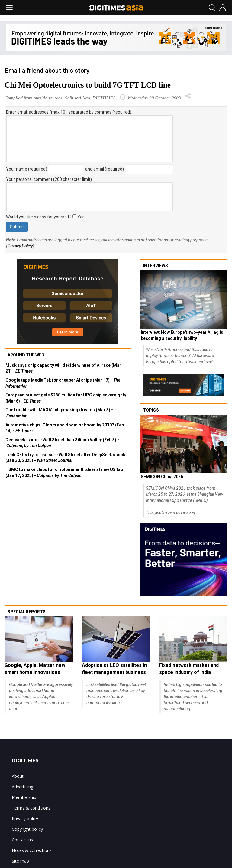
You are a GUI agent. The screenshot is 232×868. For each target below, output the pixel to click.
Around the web (26, 355)
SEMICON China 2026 (162, 477)
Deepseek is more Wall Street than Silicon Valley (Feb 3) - (62, 443)
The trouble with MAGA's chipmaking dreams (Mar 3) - (59, 413)
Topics (151, 410)
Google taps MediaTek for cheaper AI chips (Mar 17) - (63, 383)
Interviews (155, 266)
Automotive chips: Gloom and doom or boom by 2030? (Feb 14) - (65, 428)
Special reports (27, 612)
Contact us (22, 840)
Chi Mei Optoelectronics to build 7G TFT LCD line (88, 85)
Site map (20, 861)
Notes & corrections (32, 850)
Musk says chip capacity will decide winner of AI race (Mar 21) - (63, 368)
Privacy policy (25, 818)
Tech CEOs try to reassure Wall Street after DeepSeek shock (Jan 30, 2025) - (65, 458)
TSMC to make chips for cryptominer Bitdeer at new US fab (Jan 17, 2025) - (64, 472)
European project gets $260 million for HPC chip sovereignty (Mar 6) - (66, 398)
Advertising (23, 787)
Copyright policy (27, 829)
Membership (24, 797)
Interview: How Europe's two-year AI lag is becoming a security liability (182, 335)
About (18, 776)
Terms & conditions (31, 808)
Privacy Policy (20, 246)
